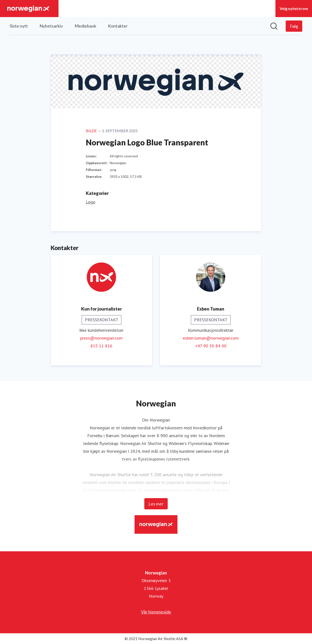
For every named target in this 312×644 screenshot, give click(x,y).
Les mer (156, 504)
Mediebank (85, 26)
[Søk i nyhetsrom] (274, 26)
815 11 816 (101, 346)
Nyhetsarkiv (51, 26)
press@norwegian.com (101, 338)
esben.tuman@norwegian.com (211, 338)
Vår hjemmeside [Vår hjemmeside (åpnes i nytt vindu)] (156, 612)
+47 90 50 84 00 (211, 346)
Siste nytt (19, 26)
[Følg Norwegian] (294, 26)
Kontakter (118, 26)
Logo (91, 202)
